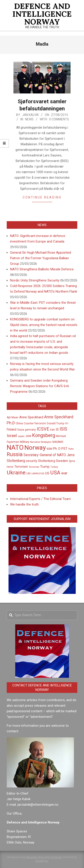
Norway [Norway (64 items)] (35, 448)
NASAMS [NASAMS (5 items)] (58, 442)
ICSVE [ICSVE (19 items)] (43, 429)
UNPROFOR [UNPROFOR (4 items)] (38, 474)
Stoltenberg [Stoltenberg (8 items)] (47, 461)
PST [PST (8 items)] (64, 449)
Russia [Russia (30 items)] (15, 454)
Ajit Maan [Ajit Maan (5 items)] (13, 417)
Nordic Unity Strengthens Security (35, 280)
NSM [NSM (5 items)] (49, 449)
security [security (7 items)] (32, 461)
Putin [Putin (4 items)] (71, 449)
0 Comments (59, 119)
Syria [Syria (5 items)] (72, 461)
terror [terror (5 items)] (10, 467)
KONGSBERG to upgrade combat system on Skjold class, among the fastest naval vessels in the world (44, 325)
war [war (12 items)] (64, 473)
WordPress (42, 861)
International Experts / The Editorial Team (40, 499)
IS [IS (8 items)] (57, 429)
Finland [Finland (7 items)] (12, 429)
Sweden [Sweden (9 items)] (62, 461)
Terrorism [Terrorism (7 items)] (21, 467)
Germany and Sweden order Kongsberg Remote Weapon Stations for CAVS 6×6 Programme (40, 386)
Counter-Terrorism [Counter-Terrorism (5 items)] (35, 423)
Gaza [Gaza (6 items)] (21, 430)
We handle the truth (24, 504)
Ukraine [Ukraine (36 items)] (16, 472)
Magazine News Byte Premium (44, 857)
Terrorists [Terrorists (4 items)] (34, 467)
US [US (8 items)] (47, 473)
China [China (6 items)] (19, 423)
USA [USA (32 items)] (55, 473)
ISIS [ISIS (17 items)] (63, 429)
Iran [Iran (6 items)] (53, 430)
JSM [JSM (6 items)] (28, 436)
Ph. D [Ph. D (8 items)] (57, 449)
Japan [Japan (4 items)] (21, 436)
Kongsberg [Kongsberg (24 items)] (44, 435)
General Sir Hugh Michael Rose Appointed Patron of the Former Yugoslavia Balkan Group (41, 258)
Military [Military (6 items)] (25, 442)
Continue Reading (42, 197)
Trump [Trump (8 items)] (45, 467)
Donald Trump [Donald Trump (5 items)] (55, 423)
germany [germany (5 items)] (30, 430)
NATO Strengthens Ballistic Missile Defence (42, 269)
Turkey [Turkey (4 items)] (54, 467)
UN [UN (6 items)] (28, 473)
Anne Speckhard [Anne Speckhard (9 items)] (31, 417)
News (29, 119)
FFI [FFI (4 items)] (67, 424)
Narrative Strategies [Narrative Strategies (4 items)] (41, 442)
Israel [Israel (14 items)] (12, 436)
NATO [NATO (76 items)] (15, 447)
